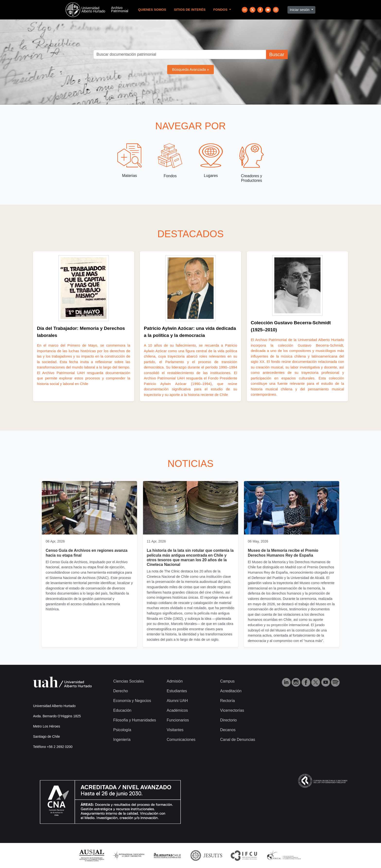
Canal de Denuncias (238, 740)
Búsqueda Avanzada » (190, 69)
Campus (227, 681)
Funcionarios (178, 720)
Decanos (228, 730)
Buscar (277, 54)
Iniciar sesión (300, 10)
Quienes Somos (152, 10)
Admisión (175, 681)
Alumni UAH (177, 701)
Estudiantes (177, 691)
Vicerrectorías (232, 710)
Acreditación (231, 691)
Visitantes (175, 730)
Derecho (121, 691)
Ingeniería (122, 740)
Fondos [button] (221, 10)
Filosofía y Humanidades (135, 720)
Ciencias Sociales (129, 681)
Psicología (122, 730)
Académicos (177, 710)
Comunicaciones (181, 740)
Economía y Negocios (132, 701)
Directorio (228, 720)
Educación (122, 710)
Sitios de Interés (190, 10)
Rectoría (227, 701)
